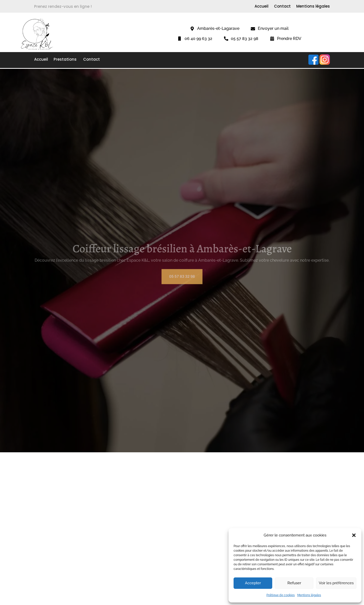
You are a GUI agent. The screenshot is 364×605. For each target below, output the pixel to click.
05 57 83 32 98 (182, 280)
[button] (354, 535)
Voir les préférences (336, 583)
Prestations (66, 60)
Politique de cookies (281, 595)
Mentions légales (309, 595)
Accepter (253, 583)
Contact (282, 7)
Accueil (261, 7)
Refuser (294, 583)
